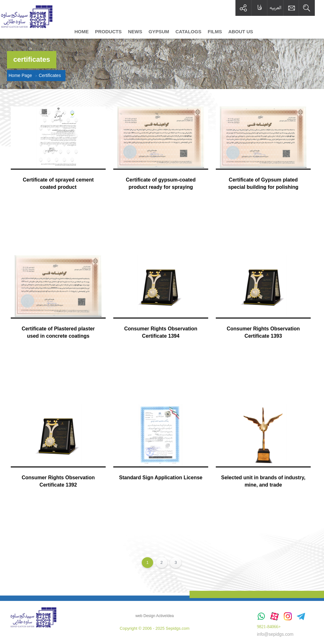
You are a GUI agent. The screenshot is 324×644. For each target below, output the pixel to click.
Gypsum (159, 32)
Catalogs (188, 32)
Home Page (20, 75)
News (135, 32)
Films (215, 32)
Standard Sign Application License (161, 478)
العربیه (275, 8)
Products (108, 32)
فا (260, 8)
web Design (145, 616)
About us (240, 32)
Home (81, 32)
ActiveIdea (165, 616)
